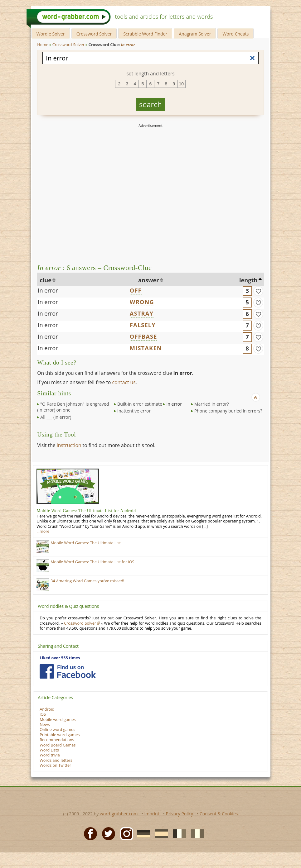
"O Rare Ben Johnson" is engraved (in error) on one (73, 407)
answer (149, 280)
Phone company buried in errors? (228, 411)
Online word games (57, 730)
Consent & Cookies (219, 814)
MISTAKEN (146, 348)
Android (47, 709)
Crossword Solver (94, 34)
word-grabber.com (119, 814)
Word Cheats (235, 34)
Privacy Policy (180, 814)
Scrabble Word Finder (145, 34)
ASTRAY (142, 313)
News (45, 725)
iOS (43, 714)
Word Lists (49, 750)
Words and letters (56, 760)
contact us (124, 382)
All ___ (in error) (56, 417)
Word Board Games (58, 745)
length (248, 280)
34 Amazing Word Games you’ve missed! (87, 581)
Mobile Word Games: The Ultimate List (86, 543)
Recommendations (57, 740)
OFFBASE (143, 336)
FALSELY (143, 325)
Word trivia (50, 755)
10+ (182, 84)
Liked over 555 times (60, 658)
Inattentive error (134, 411)
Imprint (152, 814)
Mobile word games (58, 720)
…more (43, 531)
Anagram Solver (195, 34)
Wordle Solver (51, 34)
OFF (136, 290)
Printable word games (60, 735)
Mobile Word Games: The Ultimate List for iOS (92, 562)
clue (46, 280)
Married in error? (212, 404)
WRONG (142, 302)
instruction (69, 445)
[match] (258, 291)
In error (48, 290)
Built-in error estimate (140, 404)
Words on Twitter (55, 765)
